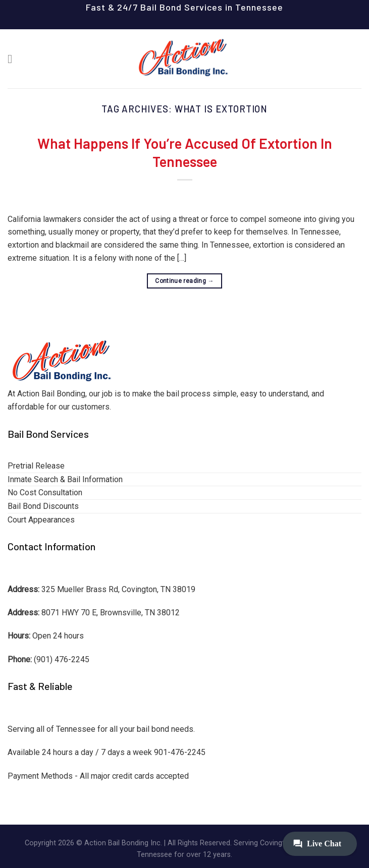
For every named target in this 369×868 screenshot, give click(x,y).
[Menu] (14, 59)
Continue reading (184, 281)
